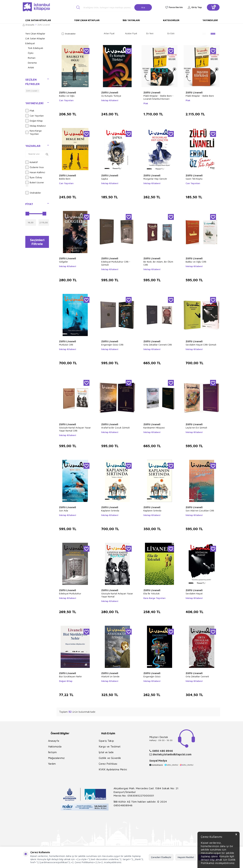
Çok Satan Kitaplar (38, 20)
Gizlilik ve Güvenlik (110, 758)
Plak (30, 111)
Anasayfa (29, 25)
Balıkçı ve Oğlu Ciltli (196, 262)
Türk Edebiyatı (35, 48)
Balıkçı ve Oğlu (67, 96)
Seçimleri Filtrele (37, 242)
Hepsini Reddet (186, 857)
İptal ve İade (106, 752)
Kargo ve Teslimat (110, 746)
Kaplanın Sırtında (110, 510)
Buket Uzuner (35, 182)
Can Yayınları (35, 116)
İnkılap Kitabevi (36, 126)
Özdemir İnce (35, 167)
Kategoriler (171, 20)
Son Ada (64, 510)
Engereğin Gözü (152, 676)
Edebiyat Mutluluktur (70, 593)
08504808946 (123, 805)
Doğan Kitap (34, 121)
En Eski (171, 33)
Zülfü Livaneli (67, 92)
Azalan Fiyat (131, 33)
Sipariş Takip (106, 741)
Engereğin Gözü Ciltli (112, 345)
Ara (143, 7)
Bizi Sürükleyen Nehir (70, 676)
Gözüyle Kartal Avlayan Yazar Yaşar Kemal (117, 595)
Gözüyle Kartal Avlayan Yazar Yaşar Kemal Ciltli (75, 429)
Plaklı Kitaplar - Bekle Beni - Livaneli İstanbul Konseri (158, 97)
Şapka (105, 179)
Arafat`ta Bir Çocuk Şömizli (115, 428)
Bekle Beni (65, 179)
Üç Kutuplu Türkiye (111, 96)
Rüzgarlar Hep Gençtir (155, 179)
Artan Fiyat (109, 33)
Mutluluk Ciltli (66, 345)
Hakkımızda (55, 746)
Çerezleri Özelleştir (161, 857)
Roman (32, 58)
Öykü (31, 53)
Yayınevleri (210, 20)
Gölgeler (64, 262)
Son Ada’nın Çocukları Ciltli (200, 510)
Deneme (32, 63)
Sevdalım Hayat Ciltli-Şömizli (201, 345)
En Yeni (150, 33)
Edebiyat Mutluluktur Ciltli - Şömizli (116, 263)
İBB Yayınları (131, 20)
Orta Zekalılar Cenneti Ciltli (158, 345)
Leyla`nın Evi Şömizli (196, 428)
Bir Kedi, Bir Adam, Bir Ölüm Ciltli (158, 263)
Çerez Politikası (108, 764)
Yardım (52, 764)
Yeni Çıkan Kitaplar (87, 20)
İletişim (52, 752)
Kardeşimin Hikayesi (154, 428)
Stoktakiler (33, 193)
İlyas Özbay (34, 177)
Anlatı (31, 67)
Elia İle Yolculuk (152, 593)
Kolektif (31, 162)
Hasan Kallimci (35, 172)
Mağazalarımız (56, 758)
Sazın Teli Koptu (194, 179)
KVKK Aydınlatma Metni (113, 769)
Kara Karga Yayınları (33, 132)
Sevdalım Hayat (194, 593)
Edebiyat (30, 43)
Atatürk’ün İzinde (110, 676)
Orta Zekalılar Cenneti (197, 676)
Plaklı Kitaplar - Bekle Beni (200, 96)
